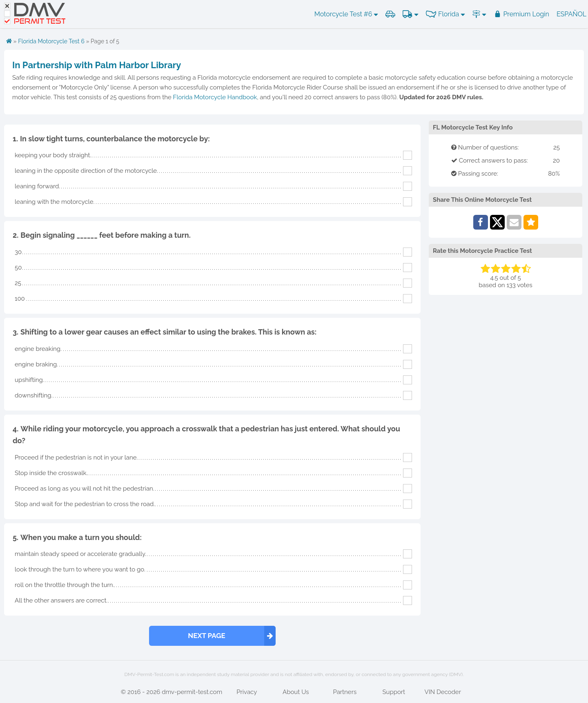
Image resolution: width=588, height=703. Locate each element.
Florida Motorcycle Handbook (215, 97)
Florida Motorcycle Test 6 (51, 41)
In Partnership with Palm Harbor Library (97, 65)
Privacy (247, 692)
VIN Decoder (443, 692)
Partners (345, 692)
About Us (296, 692)
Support (394, 692)
